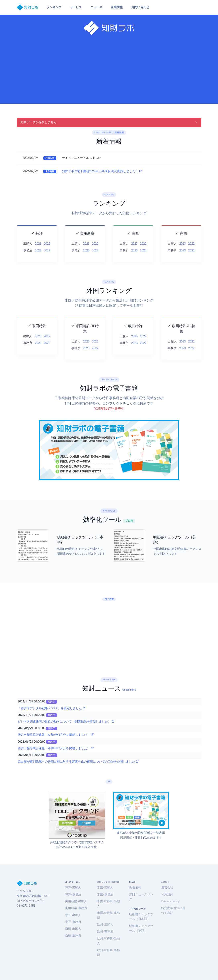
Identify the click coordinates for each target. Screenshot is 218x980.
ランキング (54, 7)
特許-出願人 (73, 887)
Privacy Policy (170, 901)
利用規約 (167, 894)
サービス (76, 7)
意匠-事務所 (73, 922)
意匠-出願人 (73, 915)
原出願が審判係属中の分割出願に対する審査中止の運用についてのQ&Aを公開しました (78, 762)
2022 (47, 262)
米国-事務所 (105, 894)
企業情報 (117, 7)
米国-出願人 (105, 887)
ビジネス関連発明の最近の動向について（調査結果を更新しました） (66, 722)
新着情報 (135, 887)
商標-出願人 (73, 929)
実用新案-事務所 (76, 908)
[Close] (196, 122)
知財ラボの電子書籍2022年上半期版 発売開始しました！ (102, 171)
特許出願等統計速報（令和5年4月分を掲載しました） (56, 735)
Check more (129, 690)
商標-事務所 (73, 936)
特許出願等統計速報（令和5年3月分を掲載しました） (56, 748)
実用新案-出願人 (76, 901)
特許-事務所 (73, 894)
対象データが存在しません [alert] (109, 122)
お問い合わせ (140, 7)
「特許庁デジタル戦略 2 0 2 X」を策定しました (52, 708)
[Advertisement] (109, 68)
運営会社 (167, 887)
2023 (38, 262)
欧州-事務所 (105, 932)
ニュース (96, 7)
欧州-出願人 (105, 925)
